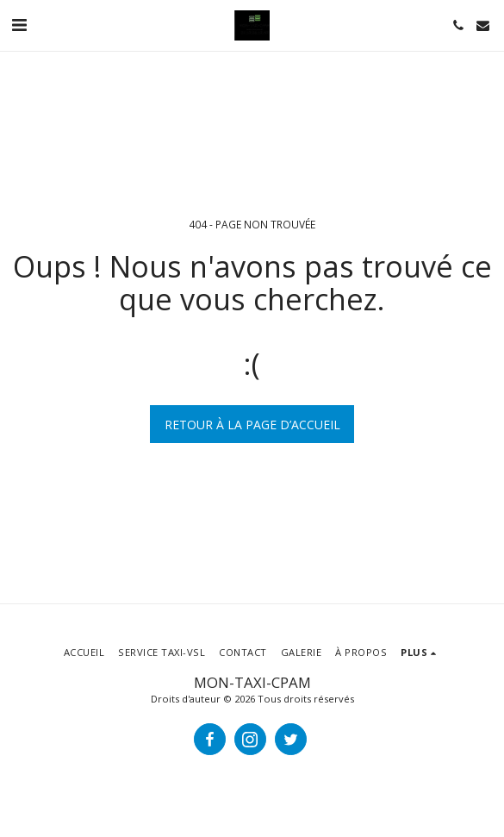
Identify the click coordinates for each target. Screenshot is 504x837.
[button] (19, 25)
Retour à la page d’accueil (252, 425)
